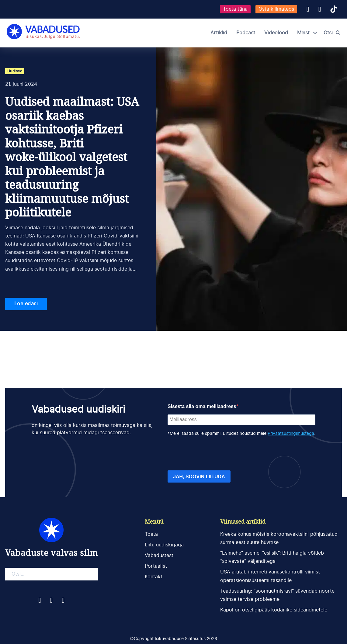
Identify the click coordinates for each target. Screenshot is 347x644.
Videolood (276, 33)
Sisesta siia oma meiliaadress (202, 406)
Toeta (151, 534)
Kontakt (154, 577)
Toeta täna (235, 9)
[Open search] (334, 33)
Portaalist (156, 566)
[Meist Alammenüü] (315, 33)
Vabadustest (159, 556)
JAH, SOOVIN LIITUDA (199, 477)
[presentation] (214, 454)
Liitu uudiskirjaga (164, 545)
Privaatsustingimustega (291, 434)
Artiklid (219, 33)
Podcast (246, 33)
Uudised (15, 71)
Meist (303, 33)
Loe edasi (26, 304)
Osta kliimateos (276, 9)
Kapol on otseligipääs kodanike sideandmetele (274, 610)
